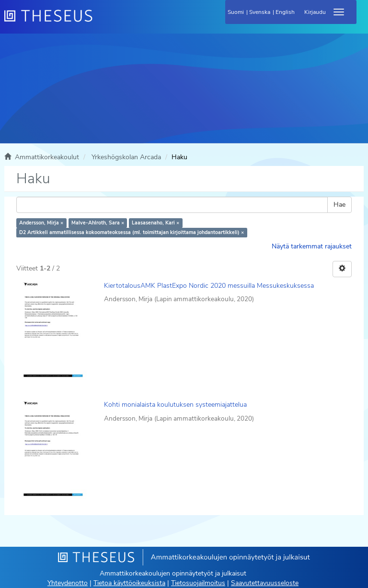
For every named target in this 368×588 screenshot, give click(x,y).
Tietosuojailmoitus (198, 583)
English (285, 12)
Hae (339, 205)
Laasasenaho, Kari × (155, 223)
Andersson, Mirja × (41, 223)
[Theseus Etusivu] (100, 22)
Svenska (260, 12)
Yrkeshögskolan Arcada (126, 157)
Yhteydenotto (68, 583)
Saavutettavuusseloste (265, 583)
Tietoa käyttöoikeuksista (129, 583)
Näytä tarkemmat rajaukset (312, 246)
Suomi (236, 12)
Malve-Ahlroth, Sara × (98, 223)
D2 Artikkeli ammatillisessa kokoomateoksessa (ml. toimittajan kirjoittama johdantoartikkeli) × (132, 232)
